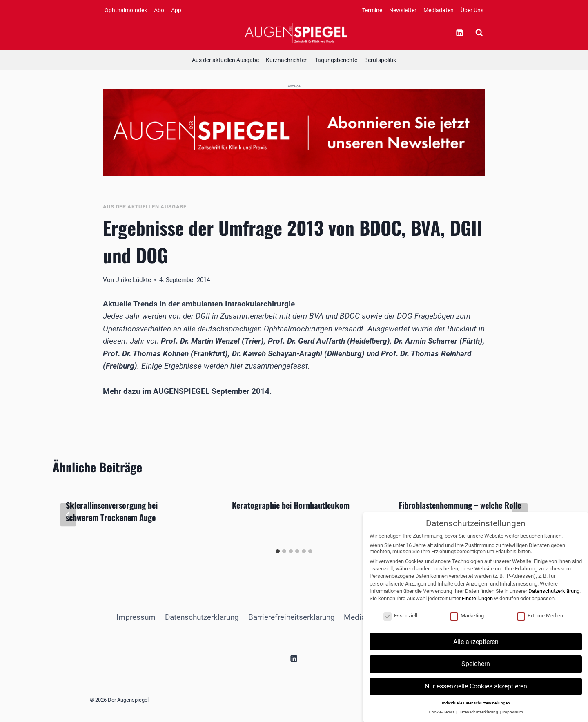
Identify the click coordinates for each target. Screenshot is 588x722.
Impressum (136, 617)
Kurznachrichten (287, 60)
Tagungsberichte (336, 60)
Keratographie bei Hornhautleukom (291, 505)
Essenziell (400, 621)
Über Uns (472, 10)
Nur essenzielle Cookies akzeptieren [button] (476, 692)
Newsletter (403, 10)
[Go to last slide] (68, 515)
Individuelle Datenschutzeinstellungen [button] (476, 709)
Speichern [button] (476, 670)
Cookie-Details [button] (442, 718)
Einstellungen (477, 605)
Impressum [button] (513, 718)
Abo (159, 10)
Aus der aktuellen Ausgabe (225, 60)
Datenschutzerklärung (202, 617)
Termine (372, 10)
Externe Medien (540, 621)
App (176, 10)
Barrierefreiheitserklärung (292, 617)
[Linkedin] (459, 33)
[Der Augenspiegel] (296, 33)
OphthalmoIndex (126, 10)
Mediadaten (439, 10)
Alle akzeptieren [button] (476, 647)
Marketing (467, 621)
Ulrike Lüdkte (133, 280)
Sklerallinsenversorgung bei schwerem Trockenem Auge (112, 511)
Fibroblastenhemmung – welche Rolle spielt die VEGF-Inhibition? (460, 511)
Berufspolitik (380, 60)
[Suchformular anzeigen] (479, 33)
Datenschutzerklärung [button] (479, 718)
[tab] (278, 551)
